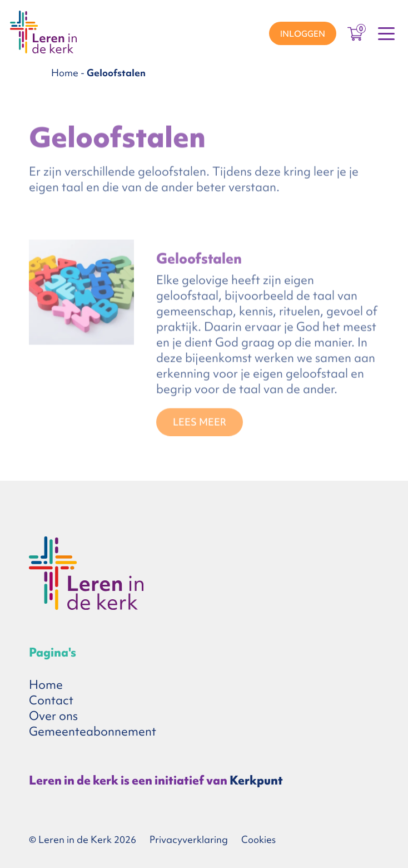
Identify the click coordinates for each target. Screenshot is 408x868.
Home (65, 73)
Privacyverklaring (189, 839)
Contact (51, 700)
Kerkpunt (256, 780)
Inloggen (303, 34)
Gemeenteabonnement (93, 731)
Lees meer (200, 424)
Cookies (258, 839)
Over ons (53, 716)
